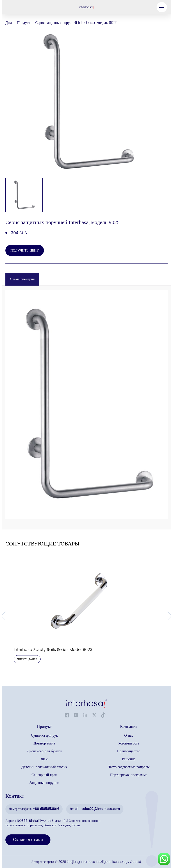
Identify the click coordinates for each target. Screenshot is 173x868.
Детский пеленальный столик (44, 767)
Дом (9, 23)
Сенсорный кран (44, 775)
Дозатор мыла (44, 743)
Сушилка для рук (44, 736)
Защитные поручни (44, 783)
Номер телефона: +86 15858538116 (34, 809)
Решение (129, 759)
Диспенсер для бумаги (44, 751)
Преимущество (129, 751)
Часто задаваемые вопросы (129, 767)
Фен (44, 759)
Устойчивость (129, 743)
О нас (129, 736)
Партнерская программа (129, 775)
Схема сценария (22, 279)
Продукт (24, 23)
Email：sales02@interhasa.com (95, 809)
